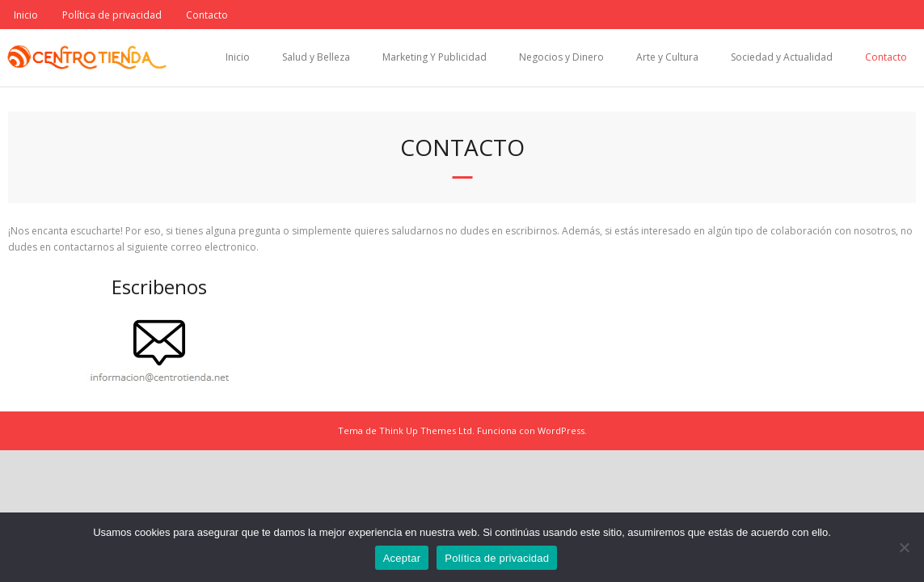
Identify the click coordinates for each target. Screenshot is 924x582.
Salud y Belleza (316, 57)
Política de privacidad (112, 15)
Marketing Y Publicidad (435, 57)
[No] (904, 547)
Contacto (207, 15)
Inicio (26, 15)
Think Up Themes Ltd (426, 430)
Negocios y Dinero (561, 57)
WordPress (561, 430)
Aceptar (402, 558)
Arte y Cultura (667, 57)
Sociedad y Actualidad (782, 57)
